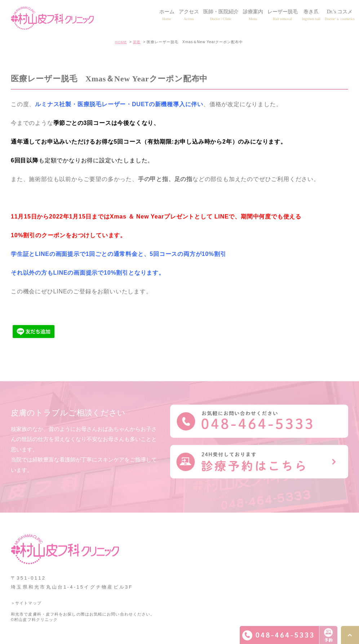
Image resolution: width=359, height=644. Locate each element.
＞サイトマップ (26, 603)
